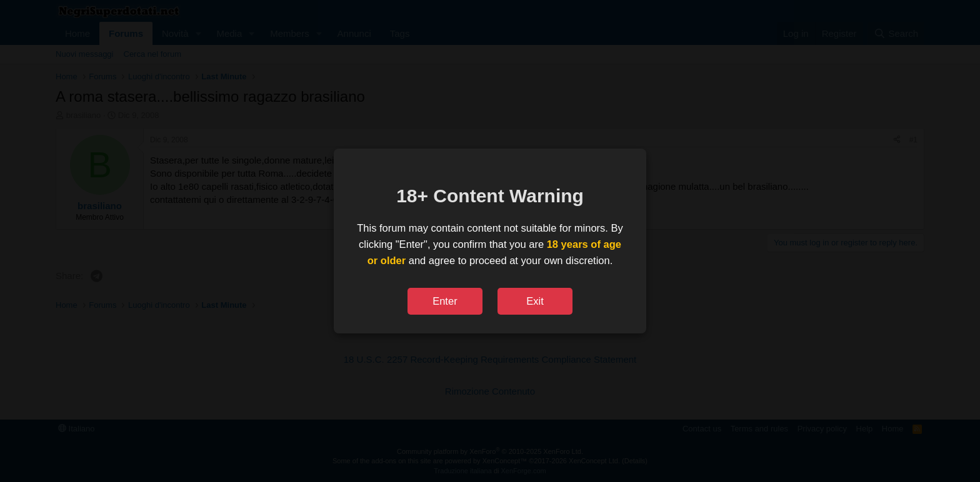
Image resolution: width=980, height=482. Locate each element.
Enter (445, 301)
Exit (535, 301)
